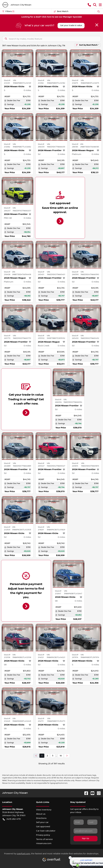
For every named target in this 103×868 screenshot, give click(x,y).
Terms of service (44, 839)
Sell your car (42, 822)
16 (61, 756)
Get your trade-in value (71, 25)
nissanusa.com (44, 843)
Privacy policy (43, 835)
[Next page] (67, 756)
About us (41, 814)
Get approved (43, 827)
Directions (41, 818)
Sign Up (85, 838)
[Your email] (85, 831)
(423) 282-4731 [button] (12, 819)
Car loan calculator (46, 831)
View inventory (44, 810)
